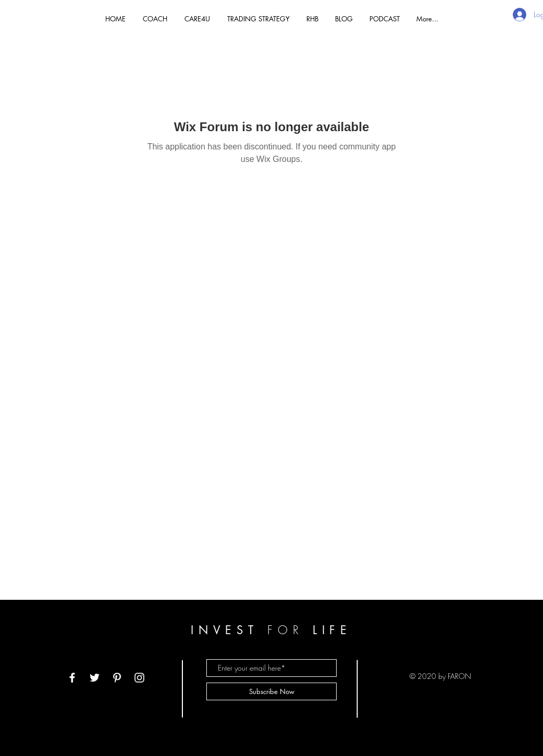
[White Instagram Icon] (139, 678)
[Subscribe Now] (271, 691)
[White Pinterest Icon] (117, 678)
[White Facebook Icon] (72, 678)
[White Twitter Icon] (95, 678)
